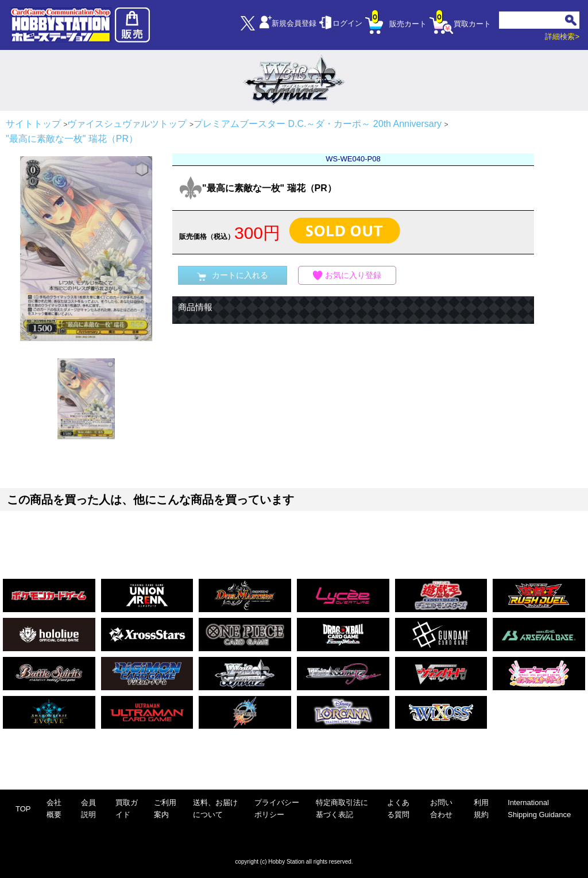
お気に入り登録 (347, 275)
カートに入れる (233, 275)
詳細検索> (562, 36)
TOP (23, 809)
